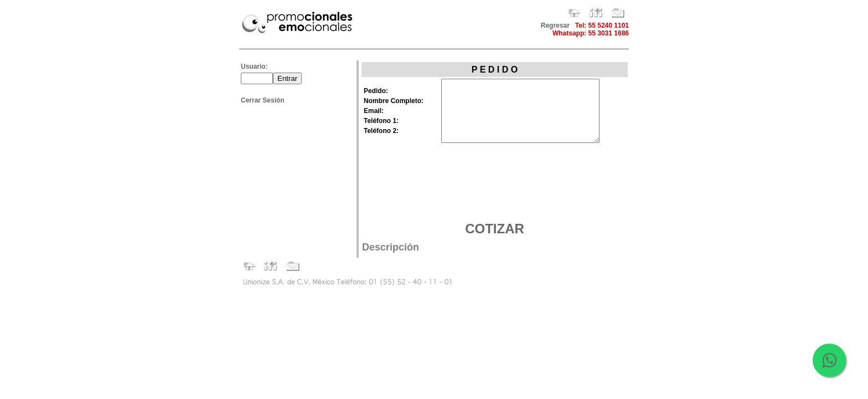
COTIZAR (495, 229)
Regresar (555, 25)
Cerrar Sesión (263, 100)
